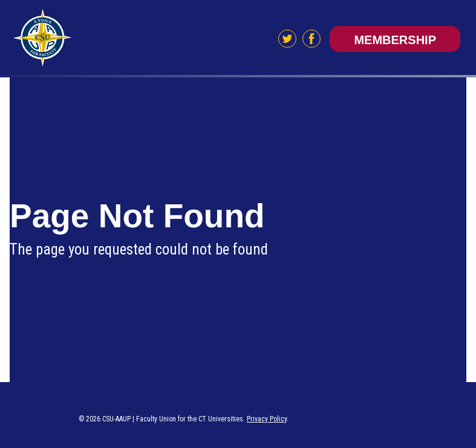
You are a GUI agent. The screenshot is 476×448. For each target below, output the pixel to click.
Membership (395, 40)
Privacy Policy (267, 419)
